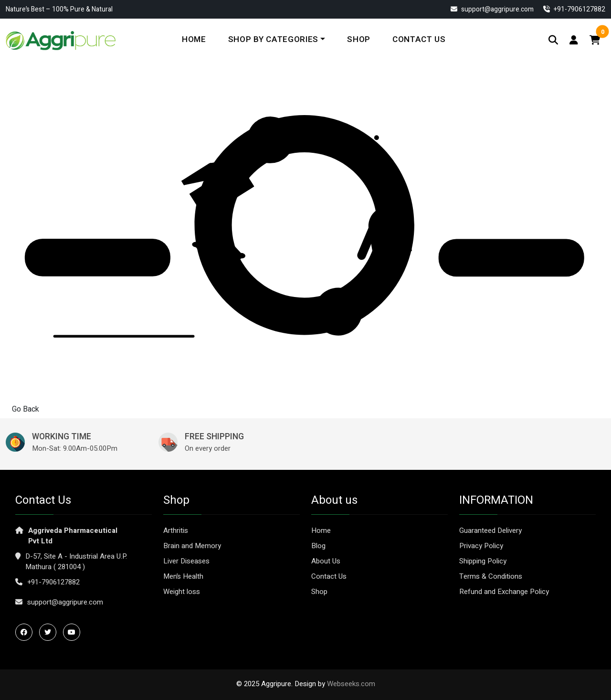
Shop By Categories (273, 39)
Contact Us (419, 39)
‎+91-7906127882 (574, 9)
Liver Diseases (186, 561)
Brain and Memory (192, 546)
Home (194, 39)
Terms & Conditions (491, 576)
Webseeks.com (351, 684)
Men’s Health (183, 576)
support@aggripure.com (492, 9)
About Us (326, 561)
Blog (318, 546)
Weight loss (182, 592)
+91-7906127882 (53, 582)
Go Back (26, 409)
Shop (359, 39)
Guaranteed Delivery (490, 530)
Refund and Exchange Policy (504, 592)
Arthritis (176, 530)
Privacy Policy (481, 546)
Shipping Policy (483, 561)
